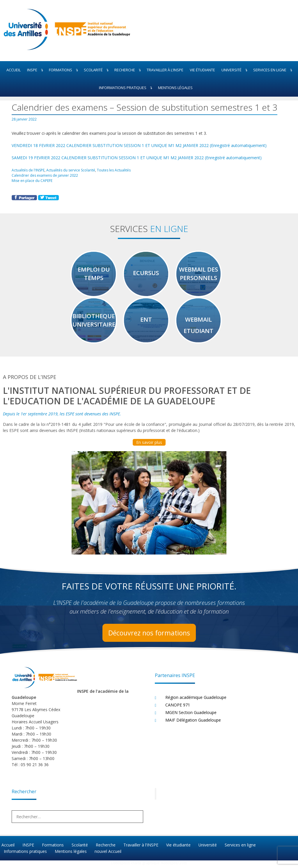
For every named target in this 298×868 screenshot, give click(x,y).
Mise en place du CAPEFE (32, 180)
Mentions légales (175, 88)
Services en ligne (274, 70)
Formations (65, 70)
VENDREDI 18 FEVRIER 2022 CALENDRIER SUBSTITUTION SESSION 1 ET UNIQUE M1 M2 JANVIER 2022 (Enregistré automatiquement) (139, 145)
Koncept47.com (174, 865)
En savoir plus (149, 445)
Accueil (14, 70)
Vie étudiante (202, 70)
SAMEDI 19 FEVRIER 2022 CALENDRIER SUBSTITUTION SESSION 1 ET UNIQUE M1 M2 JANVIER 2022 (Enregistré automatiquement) (137, 158)
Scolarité (97, 70)
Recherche (129, 70)
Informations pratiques (127, 88)
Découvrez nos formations (149, 636)
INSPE (36, 70)
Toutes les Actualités (116, 170)
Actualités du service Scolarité (72, 170)
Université (236, 70)
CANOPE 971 (178, 708)
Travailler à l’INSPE (165, 70)
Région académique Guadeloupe (196, 700)
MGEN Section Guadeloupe (191, 715)
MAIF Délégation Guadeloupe (193, 723)
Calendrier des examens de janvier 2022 (45, 175)
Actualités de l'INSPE (28, 170)
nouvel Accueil (107, 854)
